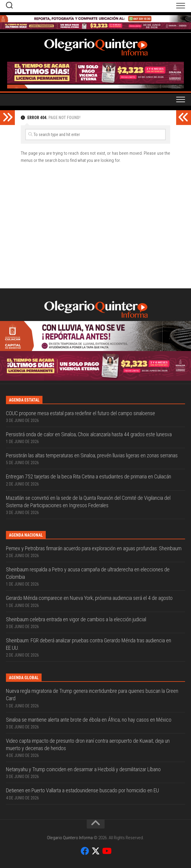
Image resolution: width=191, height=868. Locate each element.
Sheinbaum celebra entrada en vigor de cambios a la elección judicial (76, 619)
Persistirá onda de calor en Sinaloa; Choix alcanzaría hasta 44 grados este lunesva (89, 434)
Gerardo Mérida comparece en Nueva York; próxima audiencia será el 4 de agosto (89, 598)
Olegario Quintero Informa (70, 838)
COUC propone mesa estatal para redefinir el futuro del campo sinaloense (80, 413)
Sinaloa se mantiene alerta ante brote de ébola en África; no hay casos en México (89, 720)
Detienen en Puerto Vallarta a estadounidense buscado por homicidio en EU (82, 790)
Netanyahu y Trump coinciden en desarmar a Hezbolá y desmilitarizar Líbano (83, 769)
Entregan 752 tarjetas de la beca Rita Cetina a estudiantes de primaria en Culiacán (89, 476)
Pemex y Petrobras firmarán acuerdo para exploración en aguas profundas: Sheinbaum (94, 548)
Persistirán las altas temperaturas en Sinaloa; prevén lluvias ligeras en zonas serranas (92, 455)
